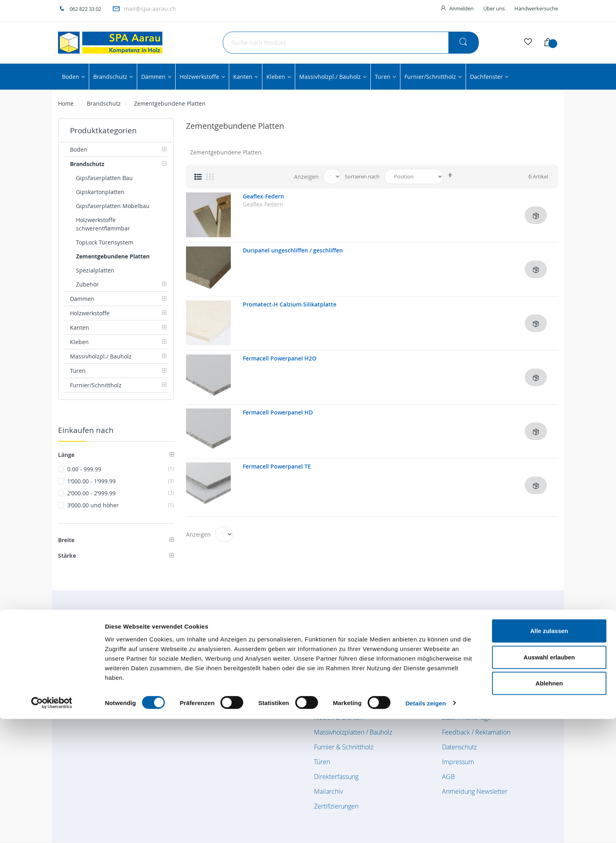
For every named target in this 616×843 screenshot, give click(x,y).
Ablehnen (549, 807)
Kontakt (453, 703)
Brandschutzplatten (342, 658)
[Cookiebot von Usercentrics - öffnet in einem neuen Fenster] (52, 827)
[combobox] (351, 43)
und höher (121, 505)
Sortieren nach (362, 176)
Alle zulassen (549, 755)
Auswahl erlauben (549, 781)
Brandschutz (104, 103)
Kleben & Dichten (339, 717)
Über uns (494, 8)
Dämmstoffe (331, 673)
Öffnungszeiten (463, 643)
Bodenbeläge (333, 643)
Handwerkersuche (536, 8)
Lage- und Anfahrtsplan (475, 688)
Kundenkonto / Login (471, 658)
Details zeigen (425, 827)
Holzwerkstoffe (335, 688)
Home (66, 103)
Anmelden (461, 8)
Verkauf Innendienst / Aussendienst (492, 673)
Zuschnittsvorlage (467, 717)
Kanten (324, 703)
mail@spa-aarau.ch (150, 9)
